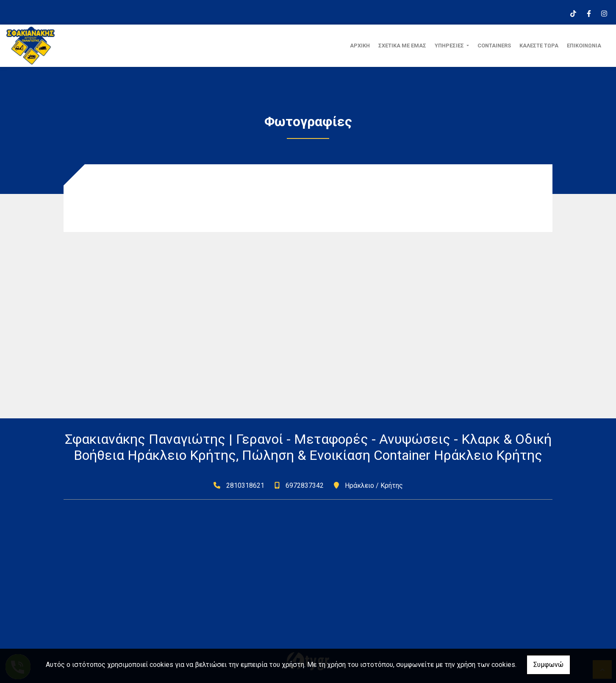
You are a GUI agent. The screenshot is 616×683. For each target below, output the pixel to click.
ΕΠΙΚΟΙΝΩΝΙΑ (584, 46)
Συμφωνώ (548, 665)
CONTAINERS (494, 46)
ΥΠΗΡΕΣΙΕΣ (450, 46)
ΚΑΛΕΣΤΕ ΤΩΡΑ (539, 46)
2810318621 (245, 485)
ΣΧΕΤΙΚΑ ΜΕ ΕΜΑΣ (402, 46)
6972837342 (305, 485)
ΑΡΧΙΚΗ (360, 46)
